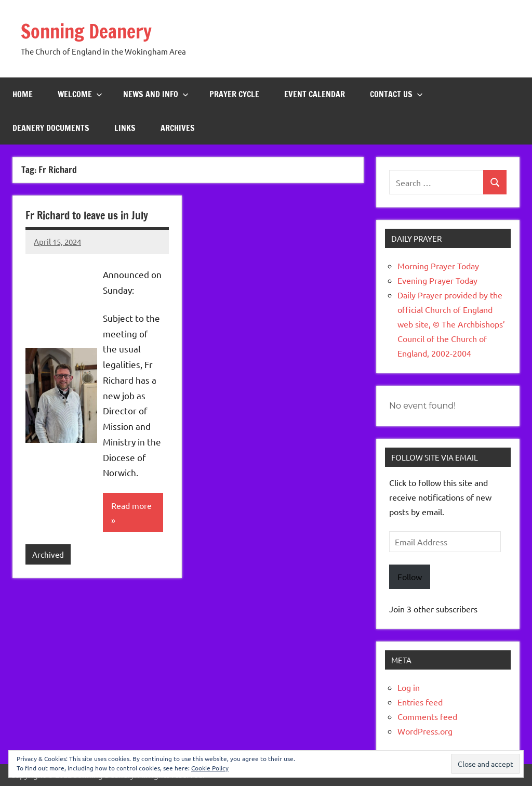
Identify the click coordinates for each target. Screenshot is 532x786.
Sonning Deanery (86, 31)
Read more (131, 505)
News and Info (156, 94)
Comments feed (427, 716)
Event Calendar (315, 94)
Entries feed (420, 702)
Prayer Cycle (234, 94)
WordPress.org (425, 731)
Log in (409, 687)
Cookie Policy (210, 768)
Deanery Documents (51, 128)
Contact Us (396, 94)
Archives (178, 128)
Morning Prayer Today (438, 266)
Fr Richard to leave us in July (87, 215)
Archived (48, 554)
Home (23, 94)
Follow (410, 577)
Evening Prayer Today (437, 280)
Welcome (80, 94)
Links (125, 128)
